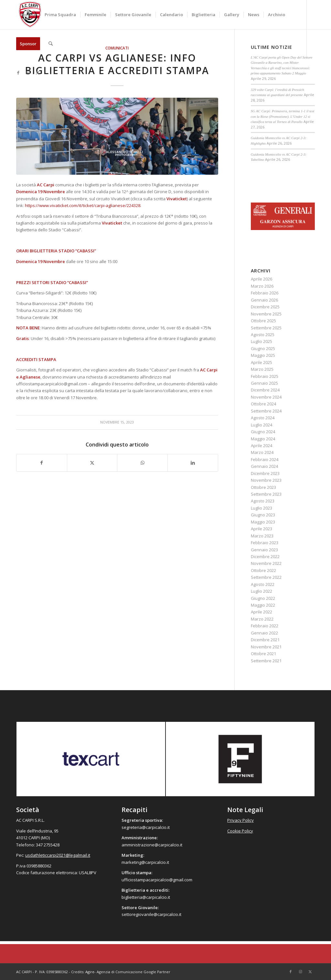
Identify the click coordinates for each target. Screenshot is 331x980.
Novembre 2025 (266, 314)
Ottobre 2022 (263, 570)
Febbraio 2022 (265, 626)
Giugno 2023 (263, 515)
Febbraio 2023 (265, 543)
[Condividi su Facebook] (42, 463)
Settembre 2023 (266, 494)
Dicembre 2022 (265, 556)
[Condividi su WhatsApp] (142, 463)
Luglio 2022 (262, 591)
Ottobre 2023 (263, 487)
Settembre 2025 (266, 328)
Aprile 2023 (262, 529)
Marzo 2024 (262, 452)
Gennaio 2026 (264, 300)
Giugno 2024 (263, 432)
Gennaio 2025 (264, 383)
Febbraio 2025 (265, 376)
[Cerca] (51, 44)
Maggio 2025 (263, 355)
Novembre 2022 (266, 563)
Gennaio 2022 (264, 633)
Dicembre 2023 (265, 473)
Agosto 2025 (263, 335)
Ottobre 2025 (263, 321)
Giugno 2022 (263, 598)
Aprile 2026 (262, 279)
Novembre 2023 (266, 480)
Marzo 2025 (262, 369)
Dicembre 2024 (265, 390)
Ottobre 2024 (263, 404)
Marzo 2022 (262, 619)
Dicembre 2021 (265, 640)
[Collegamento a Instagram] (28, 72)
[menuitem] (28, 15)
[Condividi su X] (92, 463)
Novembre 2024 (266, 397)
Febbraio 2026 (265, 293)
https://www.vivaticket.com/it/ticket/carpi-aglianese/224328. (83, 205)
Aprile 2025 (262, 362)
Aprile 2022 (262, 612)
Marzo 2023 (262, 536)
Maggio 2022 (263, 605)
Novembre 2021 (266, 647)
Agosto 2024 (263, 418)
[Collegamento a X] (37, 72)
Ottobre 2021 (263, 654)
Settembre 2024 (266, 411)
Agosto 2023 (263, 501)
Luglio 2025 (262, 341)
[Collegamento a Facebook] (18, 72)
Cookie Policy (240, 831)
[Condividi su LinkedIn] (193, 463)
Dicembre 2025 (265, 307)
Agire (90, 972)
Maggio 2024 (263, 439)
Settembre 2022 (266, 577)
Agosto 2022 (263, 584)
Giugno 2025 (263, 348)
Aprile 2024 (262, 446)
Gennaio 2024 (264, 466)
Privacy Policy (240, 820)
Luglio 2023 (262, 508)
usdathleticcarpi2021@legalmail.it (58, 855)
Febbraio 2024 (265, 459)
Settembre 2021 (266, 661)
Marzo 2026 (262, 286)
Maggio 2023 (263, 522)
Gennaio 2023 (264, 550)
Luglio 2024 (262, 425)
